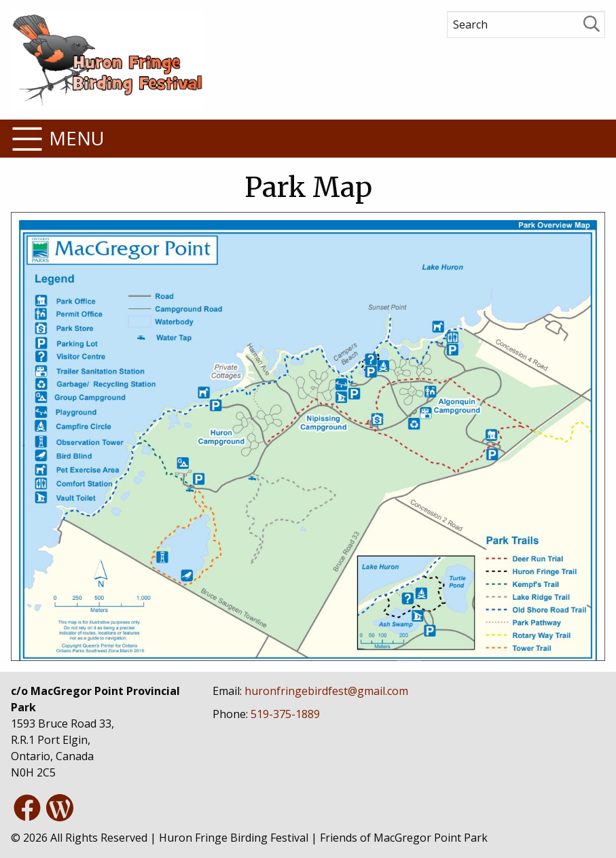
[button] (308, 139)
